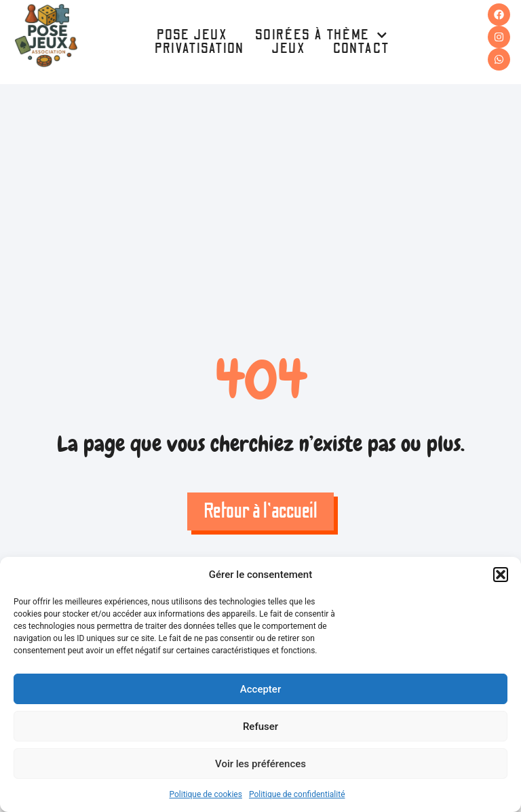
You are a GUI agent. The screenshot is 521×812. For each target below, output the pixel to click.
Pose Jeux (192, 35)
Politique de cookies (206, 794)
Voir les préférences (260, 764)
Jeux (289, 49)
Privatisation (199, 49)
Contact (362, 49)
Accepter (260, 689)
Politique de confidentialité (297, 794)
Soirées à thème (321, 35)
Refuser (260, 727)
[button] (501, 575)
